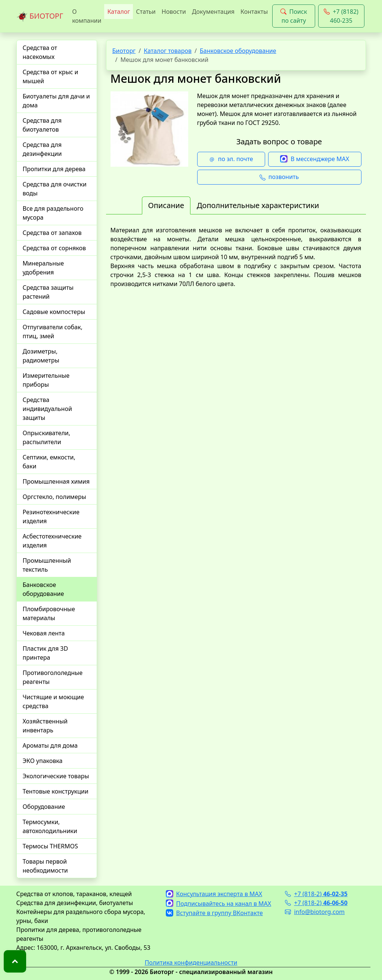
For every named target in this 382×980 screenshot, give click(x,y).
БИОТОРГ (40, 16)
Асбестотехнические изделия (52, 541)
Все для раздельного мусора (53, 213)
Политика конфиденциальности (191, 962)
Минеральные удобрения (44, 268)
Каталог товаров (168, 51)
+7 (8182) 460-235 (341, 16)
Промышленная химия (56, 481)
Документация (213, 12)
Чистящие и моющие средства (53, 701)
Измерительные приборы (46, 380)
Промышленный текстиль (47, 565)
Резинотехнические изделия (51, 516)
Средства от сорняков (54, 248)
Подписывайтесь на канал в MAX (219, 904)
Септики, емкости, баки (49, 462)
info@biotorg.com (315, 912)
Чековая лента (44, 633)
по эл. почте (231, 159)
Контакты (254, 12)
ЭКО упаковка (43, 761)
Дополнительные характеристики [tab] (258, 205)
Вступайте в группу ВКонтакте (214, 913)
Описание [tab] (166, 205)
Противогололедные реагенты (53, 677)
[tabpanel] (236, 257)
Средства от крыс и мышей (51, 76)
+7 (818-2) (316, 894)
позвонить (279, 177)
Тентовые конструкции (56, 791)
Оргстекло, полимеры (55, 497)
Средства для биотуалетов (42, 125)
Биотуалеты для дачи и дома (56, 101)
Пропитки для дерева (54, 169)
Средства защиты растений (48, 292)
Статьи (146, 12)
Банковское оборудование (44, 589)
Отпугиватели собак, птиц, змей (53, 332)
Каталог (119, 12)
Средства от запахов (52, 233)
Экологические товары (56, 776)
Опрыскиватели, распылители (47, 437)
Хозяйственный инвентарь (45, 726)
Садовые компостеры (54, 312)
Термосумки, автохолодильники (50, 826)
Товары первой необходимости (45, 866)
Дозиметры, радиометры (41, 356)
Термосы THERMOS (50, 846)
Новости (174, 12)
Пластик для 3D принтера (46, 653)
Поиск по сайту (294, 16)
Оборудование (44, 807)
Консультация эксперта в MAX (214, 894)
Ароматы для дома (50, 745)
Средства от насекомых (40, 52)
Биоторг (124, 51)
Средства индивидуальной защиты (47, 409)
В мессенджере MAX (315, 159)
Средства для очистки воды (55, 189)
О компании (87, 16)
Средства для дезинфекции (42, 149)
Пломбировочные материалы (49, 613)
